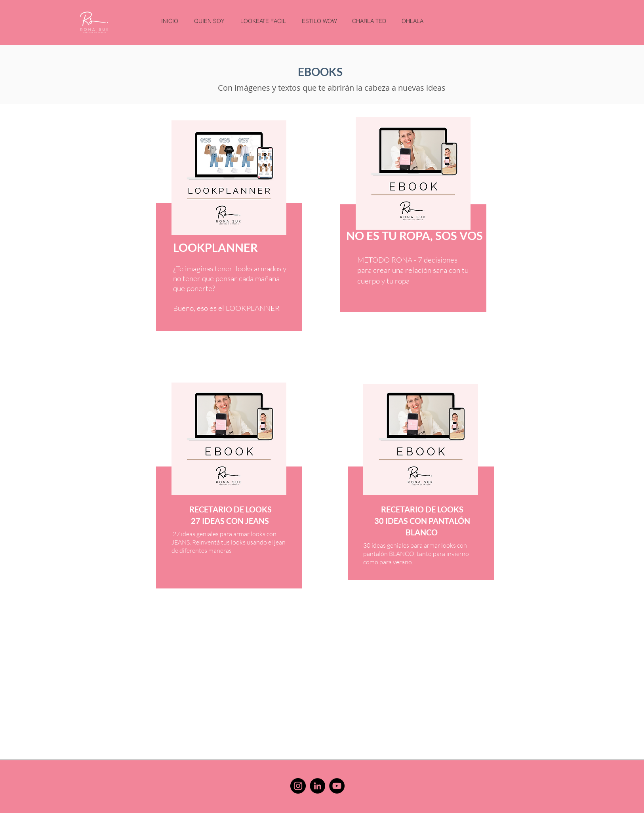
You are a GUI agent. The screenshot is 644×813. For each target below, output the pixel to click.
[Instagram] (298, 786)
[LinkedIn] (317, 786)
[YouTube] (337, 786)
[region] (226, 249)
